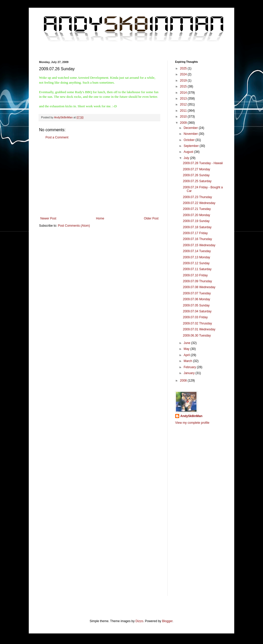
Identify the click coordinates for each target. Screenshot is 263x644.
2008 (184, 381)
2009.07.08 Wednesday (199, 287)
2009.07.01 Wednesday (199, 329)
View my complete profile (192, 423)
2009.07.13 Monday (196, 257)
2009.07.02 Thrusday (197, 323)
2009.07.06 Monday (196, 299)
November (191, 134)
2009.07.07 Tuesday (197, 293)
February (190, 367)
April (187, 355)
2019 (184, 81)
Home (100, 218)
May (187, 349)
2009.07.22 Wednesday (199, 203)
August (189, 152)
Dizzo (139, 621)
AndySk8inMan (191, 416)
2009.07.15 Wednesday (199, 245)
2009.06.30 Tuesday (197, 336)
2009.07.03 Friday (195, 317)
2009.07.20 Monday (196, 215)
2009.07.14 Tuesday (197, 251)
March (188, 361)
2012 (184, 104)
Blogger (167, 621)
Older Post (151, 218)
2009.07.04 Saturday (197, 311)
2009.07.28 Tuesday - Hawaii (203, 163)
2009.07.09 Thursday (197, 281)
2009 (184, 123)
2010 (184, 117)
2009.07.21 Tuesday (197, 209)
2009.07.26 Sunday (196, 175)
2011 (184, 111)
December (191, 128)
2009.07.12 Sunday (196, 263)
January (190, 373)
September (192, 146)
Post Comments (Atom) (74, 226)
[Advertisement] (99, 178)
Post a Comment (57, 137)
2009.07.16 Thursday (197, 239)
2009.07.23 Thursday (197, 197)
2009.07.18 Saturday (197, 227)
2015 (184, 86)
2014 (184, 93)
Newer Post (48, 218)
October (190, 140)
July (187, 158)
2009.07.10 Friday (195, 275)
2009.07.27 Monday (196, 169)
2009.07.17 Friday (195, 233)
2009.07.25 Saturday (197, 181)
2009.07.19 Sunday (196, 221)
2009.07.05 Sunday (196, 305)
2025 (184, 68)
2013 (184, 99)
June (187, 343)
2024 (184, 74)
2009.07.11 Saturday (197, 269)
